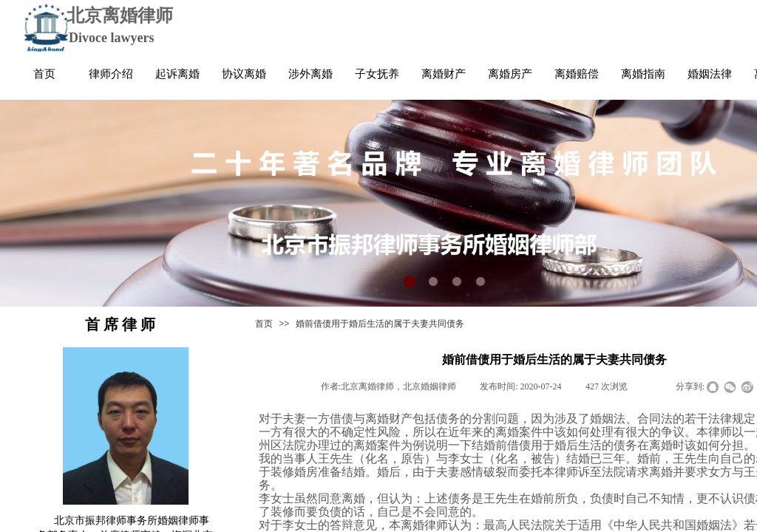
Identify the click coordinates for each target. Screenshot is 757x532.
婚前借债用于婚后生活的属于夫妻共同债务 (380, 324)
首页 (264, 324)
